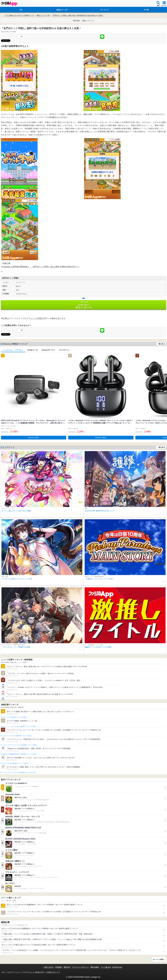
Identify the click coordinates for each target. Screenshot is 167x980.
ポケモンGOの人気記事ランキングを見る (15, 763)
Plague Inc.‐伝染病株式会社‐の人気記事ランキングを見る (19, 754)
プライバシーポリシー (80, 967)
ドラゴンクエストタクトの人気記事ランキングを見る (19, 773)
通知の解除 (95, 967)
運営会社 (67, 967)
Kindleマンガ (33, 350)
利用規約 (59, 967)
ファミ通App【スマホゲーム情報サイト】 (20, 15)
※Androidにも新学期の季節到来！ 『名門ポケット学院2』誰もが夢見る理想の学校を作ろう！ (40, 267)
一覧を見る (161, 344)
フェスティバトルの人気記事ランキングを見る (17, 736)
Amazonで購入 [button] (34, 438)
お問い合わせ (49, 967)
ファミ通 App (9, 4)
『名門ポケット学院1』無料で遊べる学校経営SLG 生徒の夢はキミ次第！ (78, 15)
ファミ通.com (106, 967)
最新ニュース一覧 (43, 15)
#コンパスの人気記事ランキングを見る (14, 717)
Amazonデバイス (48, 350)
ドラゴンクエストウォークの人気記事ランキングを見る (20, 745)
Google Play (83, 305)
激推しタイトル (88, 21)
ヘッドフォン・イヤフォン (13, 350)
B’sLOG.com (117, 967)
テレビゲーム (64, 350)
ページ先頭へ (160, 959)
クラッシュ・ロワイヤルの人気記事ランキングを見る (19, 726)
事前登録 (76, 21)
